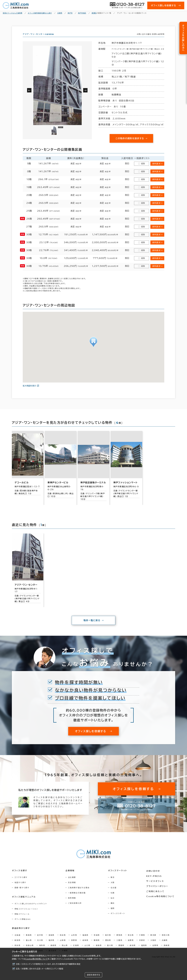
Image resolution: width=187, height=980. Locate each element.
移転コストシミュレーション (26, 914)
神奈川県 (166, 940)
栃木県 (108, 940)
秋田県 (63, 940)
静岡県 (97, 945)
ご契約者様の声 (76, 908)
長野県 (74, 945)
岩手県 (40, 940)
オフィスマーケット (119, 875)
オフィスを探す (20, 875)
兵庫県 (165, 945)
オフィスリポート (119, 918)
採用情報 (73, 903)
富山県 (29, 945)
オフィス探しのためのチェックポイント (31, 908)
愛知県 (108, 945)
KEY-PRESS (155, 880)
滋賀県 (131, 945)
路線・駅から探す (22, 892)
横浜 (114, 908)
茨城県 (97, 940)
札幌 (114, 898)
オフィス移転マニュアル (24, 902)
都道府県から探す (21, 933)
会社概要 (73, 882)
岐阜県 (85, 945)
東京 (114, 882)
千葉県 (142, 940)
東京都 (153, 940)
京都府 (142, 945)
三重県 (119, 945)
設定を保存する (93, 975)
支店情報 (73, 887)
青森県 (29, 940)
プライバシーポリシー (158, 890)
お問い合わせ (154, 875)
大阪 (114, 887)
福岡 (114, 913)
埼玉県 (131, 940)
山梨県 (63, 945)
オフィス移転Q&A (23, 924)
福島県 (85, 940)
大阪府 (153, 945)
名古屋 (115, 892)
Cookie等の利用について (36, 959)
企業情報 (71, 875)
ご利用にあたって (156, 895)
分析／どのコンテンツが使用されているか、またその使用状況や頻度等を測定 (48, 964)
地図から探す (20, 887)
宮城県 (52, 940)
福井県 (52, 945)
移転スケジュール (22, 919)
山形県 (74, 940)
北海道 (17, 940)
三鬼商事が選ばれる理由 (79, 892)
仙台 (114, 903)
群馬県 (119, 940)
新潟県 (17, 945)
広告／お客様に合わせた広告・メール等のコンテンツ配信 (40, 969)
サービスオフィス (156, 885)
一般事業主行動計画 (78, 898)
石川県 (40, 945)
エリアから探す (21, 882)
